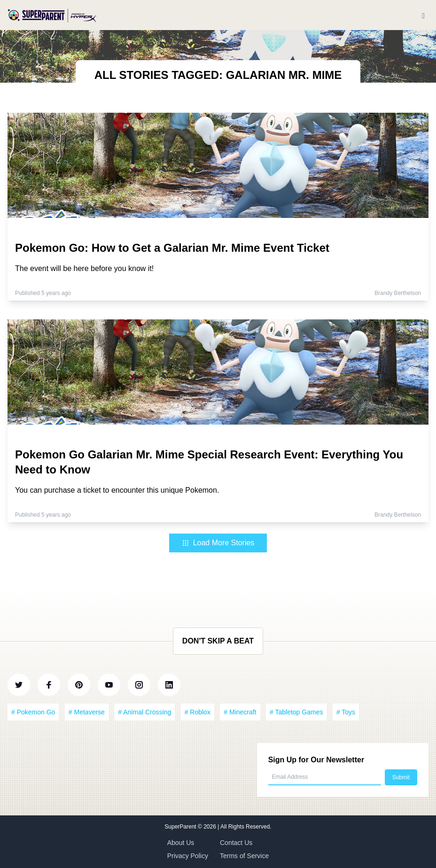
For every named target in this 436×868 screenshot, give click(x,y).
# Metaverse (87, 712)
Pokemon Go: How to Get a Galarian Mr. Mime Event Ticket (172, 248)
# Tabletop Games (296, 712)
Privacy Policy (188, 856)
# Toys (346, 712)
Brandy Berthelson (398, 293)
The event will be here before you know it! (84, 268)
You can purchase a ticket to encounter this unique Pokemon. (117, 490)
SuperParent (181, 827)
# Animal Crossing (144, 712)
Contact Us (236, 843)
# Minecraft (240, 712)
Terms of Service (244, 856)
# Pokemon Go (33, 712)
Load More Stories (218, 543)
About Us (181, 843)
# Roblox (198, 712)
